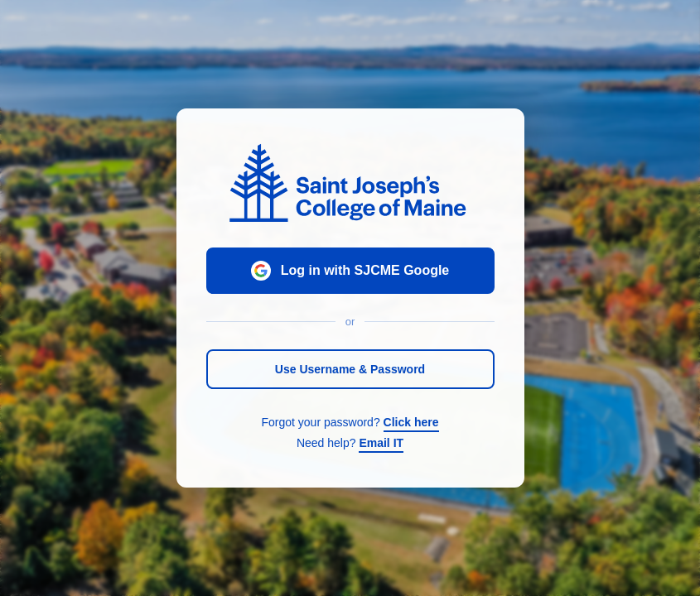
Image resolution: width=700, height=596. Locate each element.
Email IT (381, 443)
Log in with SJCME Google (350, 271)
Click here (411, 422)
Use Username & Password (350, 369)
